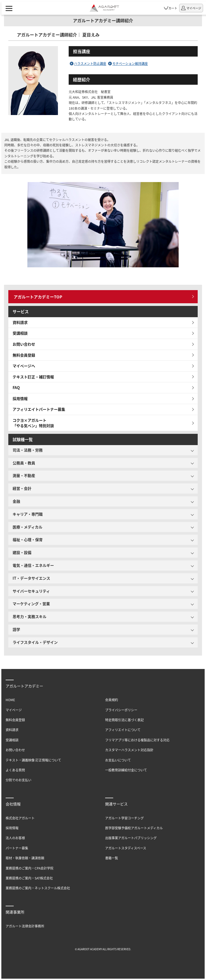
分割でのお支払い (19, 780)
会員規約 (112, 700)
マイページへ (24, 366)
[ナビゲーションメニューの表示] (9, 8)
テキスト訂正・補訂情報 (33, 377)
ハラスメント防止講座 (90, 63)
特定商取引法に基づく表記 (124, 720)
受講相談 (20, 333)
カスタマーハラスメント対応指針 (129, 750)
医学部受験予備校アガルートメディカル (134, 828)
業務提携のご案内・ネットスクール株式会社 (38, 888)
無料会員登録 (24, 355)
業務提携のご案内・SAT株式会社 (29, 878)
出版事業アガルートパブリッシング (131, 838)
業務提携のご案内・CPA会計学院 (30, 868)
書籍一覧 (112, 858)
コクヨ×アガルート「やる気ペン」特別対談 (33, 423)
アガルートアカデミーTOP (38, 297)
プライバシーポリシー (121, 710)
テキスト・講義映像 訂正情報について (33, 760)
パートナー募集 (17, 848)
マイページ (14, 710)
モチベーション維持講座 (130, 63)
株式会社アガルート (20, 818)
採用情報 (20, 398)
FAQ (16, 387)
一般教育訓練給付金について (126, 770)
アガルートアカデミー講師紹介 (103, 20)
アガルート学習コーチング (124, 818)
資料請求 (20, 322)
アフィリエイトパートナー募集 (39, 409)
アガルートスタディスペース (126, 848)
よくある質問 (15, 770)
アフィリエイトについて (123, 730)
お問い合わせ (24, 344)
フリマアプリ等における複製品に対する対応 (137, 740)
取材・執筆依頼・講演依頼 (25, 858)
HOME (10, 700)
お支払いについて (118, 760)
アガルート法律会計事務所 (25, 926)
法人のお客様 (15, 838)
